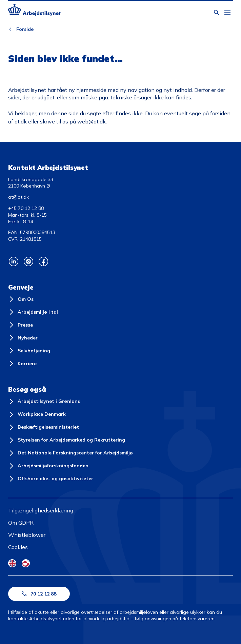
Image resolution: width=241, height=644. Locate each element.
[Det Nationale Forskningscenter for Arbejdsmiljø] (71, 453)
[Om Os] (21, 299)
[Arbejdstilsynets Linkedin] (14, 261)
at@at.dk (18, 197)
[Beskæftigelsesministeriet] (44, 427)
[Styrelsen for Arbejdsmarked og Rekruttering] (67, 440)
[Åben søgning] (217, 13)
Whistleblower (27, 535)
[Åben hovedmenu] (227, 13)
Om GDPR (21, 523)
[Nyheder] (23, 338)
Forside (25, 29)
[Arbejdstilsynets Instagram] (28, 261)
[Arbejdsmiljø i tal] (33, 312)
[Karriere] (22, 364)
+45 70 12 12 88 (26, 208)
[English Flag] (12, 563)
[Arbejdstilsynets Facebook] (43, 261)
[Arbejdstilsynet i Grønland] (44, 402)
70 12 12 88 (39, 594)
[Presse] (21, 325)
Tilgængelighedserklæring (41, 510)
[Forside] (34, 11)
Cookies (18, 547)
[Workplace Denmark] (37, 414)
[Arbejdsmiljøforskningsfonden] (48, 466)
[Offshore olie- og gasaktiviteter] (51, 479)
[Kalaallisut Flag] (26, 563)
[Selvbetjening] (29, 351)
